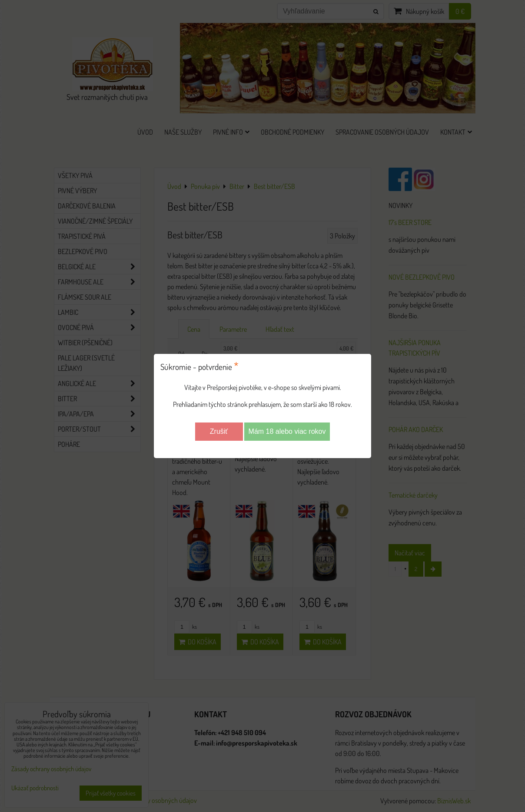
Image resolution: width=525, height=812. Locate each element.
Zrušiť (219, 431)
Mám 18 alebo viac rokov (287, 431)
